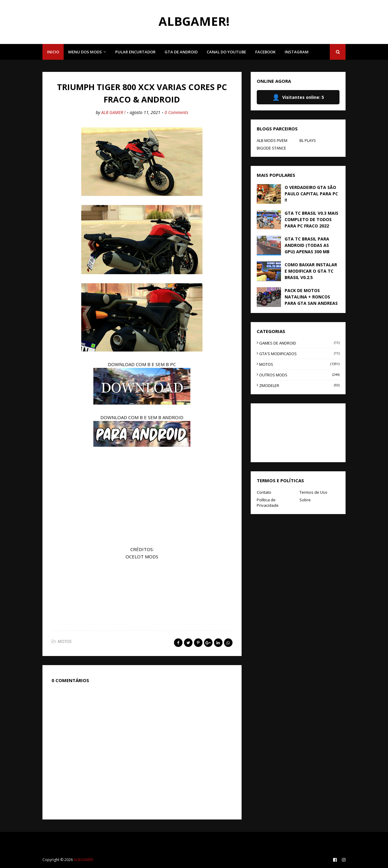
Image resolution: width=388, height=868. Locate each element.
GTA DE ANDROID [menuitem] (181, 52)
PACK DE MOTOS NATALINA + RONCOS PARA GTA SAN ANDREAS (311, 297)
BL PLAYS (308, 140)
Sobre (305, 500)
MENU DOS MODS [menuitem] (85, 52)
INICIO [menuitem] (53, 52)
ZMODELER (299, 385)
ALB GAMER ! (113, 112)
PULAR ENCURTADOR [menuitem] (135, 52)
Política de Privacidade (268, 503)
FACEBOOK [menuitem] (265, 52)
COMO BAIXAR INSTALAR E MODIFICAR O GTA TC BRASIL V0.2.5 (311, 271)
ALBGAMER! (194, 21)
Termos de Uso (313, 492)
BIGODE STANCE (271, 148)
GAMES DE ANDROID (299, 343)
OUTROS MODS (299, 375)
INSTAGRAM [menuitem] (297, 52)
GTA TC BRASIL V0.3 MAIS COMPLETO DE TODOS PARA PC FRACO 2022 (311, 219)
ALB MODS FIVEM (272, 140)
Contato (264, 492)
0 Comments (176, 112)
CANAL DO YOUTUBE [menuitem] (226, 52)
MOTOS (65, 641)
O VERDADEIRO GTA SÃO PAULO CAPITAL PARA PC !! (311, 194)
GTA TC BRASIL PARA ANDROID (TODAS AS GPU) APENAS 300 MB (307, 245)
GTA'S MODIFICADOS (299, 354)
